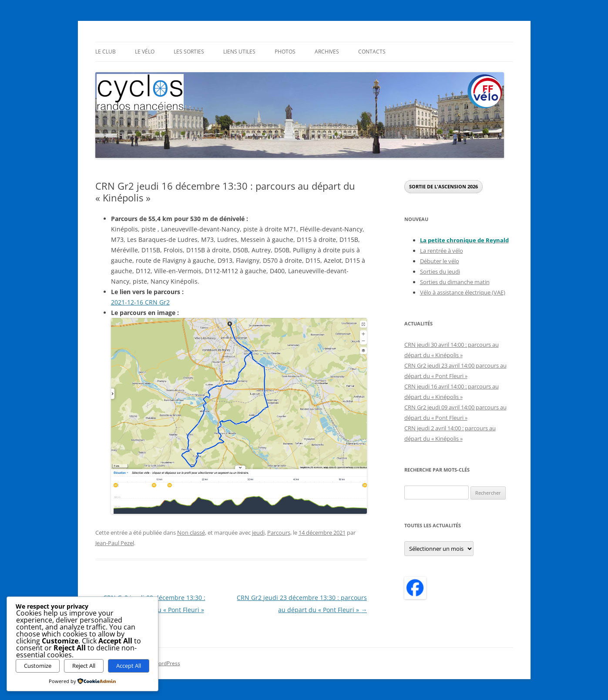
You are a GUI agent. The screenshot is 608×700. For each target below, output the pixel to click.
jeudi (258, 533)
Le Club (106, 52)
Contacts (372, 52)
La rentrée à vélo (442, 251)
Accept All (129, 666)
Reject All (84, 666)
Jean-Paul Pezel (115, 543)
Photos (285, 52)
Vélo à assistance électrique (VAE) (463, 292)
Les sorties (189, 52)
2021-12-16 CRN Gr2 (140, 302)
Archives (327, 52)
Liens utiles (239, 52)
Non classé (191, 533)
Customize (38, 666)
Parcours (279, 533)
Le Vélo (145, 52)
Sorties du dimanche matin (455, 282)
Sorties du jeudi (440, 271)
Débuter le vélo (440, 261)
